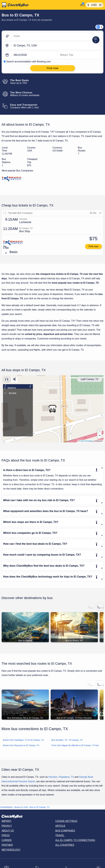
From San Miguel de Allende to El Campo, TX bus (75, 746)
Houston (53, 777)
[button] (52, 409)
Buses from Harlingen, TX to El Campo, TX (23, 740)
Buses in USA (21, 807)
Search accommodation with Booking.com (29, 62)
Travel (60, 836)
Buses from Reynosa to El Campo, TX (21, 746)
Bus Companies (65, 831)
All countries (65, 845)
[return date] (80, 55)
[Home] (40, 5)
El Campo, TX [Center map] (90, 379)
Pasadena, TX (66, 777)
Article (60, 826)
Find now (93, 246)
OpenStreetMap (87, 441)
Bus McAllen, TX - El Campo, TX (67, 740)
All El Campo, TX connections (75, 840)
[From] (56, 36)
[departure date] (34, 55)
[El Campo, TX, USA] (56, 46)
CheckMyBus (6, 807)
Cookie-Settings (66, 821)
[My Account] (82, 5)
